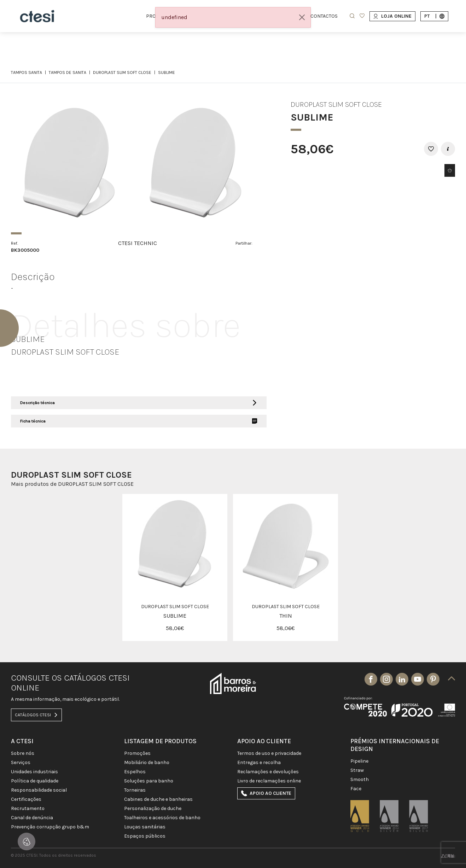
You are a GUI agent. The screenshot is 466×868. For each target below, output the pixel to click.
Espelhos (135, 772)
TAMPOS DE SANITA (68, 72)
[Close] (302, 17)
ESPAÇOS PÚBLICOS (145, 836)
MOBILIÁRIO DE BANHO (147, 763)
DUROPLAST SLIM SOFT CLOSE (122, 72)
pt (434, 16)
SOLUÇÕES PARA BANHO (149, 781)
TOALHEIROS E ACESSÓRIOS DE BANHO (162, 818)
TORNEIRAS (135, 790)
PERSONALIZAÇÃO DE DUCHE (153, 809)
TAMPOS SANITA (27, 72)
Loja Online (392, 16)
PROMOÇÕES (137, 753)
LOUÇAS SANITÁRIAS (145, 827)
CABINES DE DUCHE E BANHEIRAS (158, 799)
